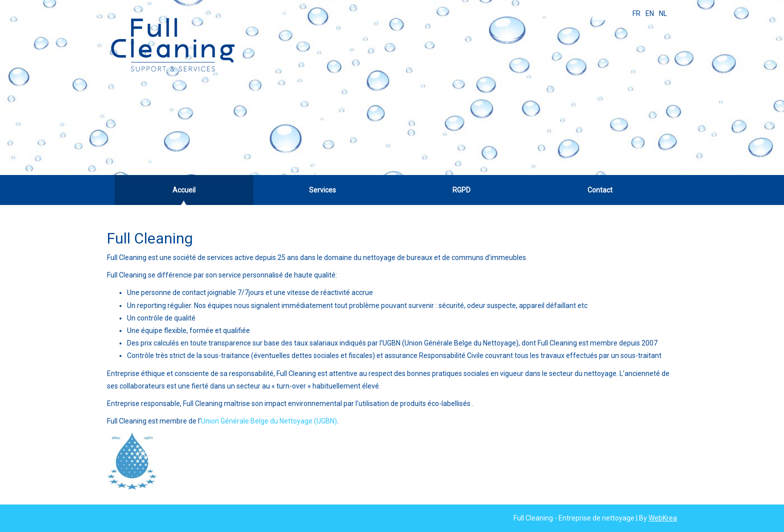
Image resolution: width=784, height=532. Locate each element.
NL (663, 13)
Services (322, 190)
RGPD (461, 190)
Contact (600, 190)
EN (650, 13)
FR (636, 13)
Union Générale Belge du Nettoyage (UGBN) (269, 421)
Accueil (184, 190)
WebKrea (663, 518)
